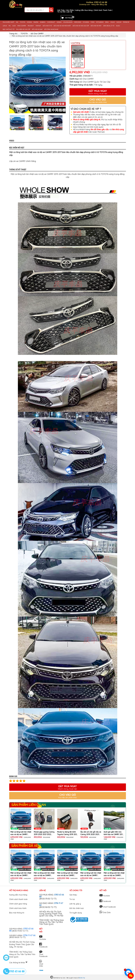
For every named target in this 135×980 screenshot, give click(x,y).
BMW (107, 22)
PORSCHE (126, 22)
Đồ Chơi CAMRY (37, 34)
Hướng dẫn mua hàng (18, 895)
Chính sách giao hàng (18, 904)
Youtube (105, 896)
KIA (17, 22)
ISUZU (118, 26)
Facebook (105, 901)
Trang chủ (13, 34)
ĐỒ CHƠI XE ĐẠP (37, 29)
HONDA (29, 22)
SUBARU (43, 22)
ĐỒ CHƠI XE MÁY (96, 26)
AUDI (14, 26)
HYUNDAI (86, 22)
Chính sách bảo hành (18, 908)
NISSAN (59, 22)
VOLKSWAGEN (68, 22)
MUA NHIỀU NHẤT (9, 22)
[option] (37, 85)
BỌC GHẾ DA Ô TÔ (9, 29)
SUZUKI (119, 22)
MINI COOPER (22, 26)
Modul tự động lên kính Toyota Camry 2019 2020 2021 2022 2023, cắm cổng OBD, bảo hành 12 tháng (67, 833)
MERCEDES (78, 22)
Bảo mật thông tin (17, 913)
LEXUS (5, 26)
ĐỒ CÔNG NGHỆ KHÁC (51, 29)
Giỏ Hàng (68, 18)
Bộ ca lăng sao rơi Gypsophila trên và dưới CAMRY (78, 57)
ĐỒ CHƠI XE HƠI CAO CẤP (81, 26)
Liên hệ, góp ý (75, 904)
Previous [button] (7, 123)
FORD (93, 22)
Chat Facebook (108, 907)
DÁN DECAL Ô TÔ (109, 26)
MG (10, 26)
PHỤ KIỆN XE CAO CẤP (23, 29)
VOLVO (113, 22)
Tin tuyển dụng (76, 913)
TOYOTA (23, 22)
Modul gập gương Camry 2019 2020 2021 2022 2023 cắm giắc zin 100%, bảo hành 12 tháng (44, 833)
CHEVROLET (51, 22)
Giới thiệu (73, 895)
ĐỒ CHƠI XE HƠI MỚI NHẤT (62, 26)
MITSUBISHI (100, 22)
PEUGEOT (31, 26)
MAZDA (36, 22)
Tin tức (72, 899)
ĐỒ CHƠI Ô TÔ (47, 26)
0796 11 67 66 (29, 935)
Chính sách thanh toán (18, 899)
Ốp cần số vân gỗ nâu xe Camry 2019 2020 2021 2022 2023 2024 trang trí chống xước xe (91, 833)
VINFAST (38, 26)
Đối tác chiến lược (77, 908)
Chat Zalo (105, 912)
